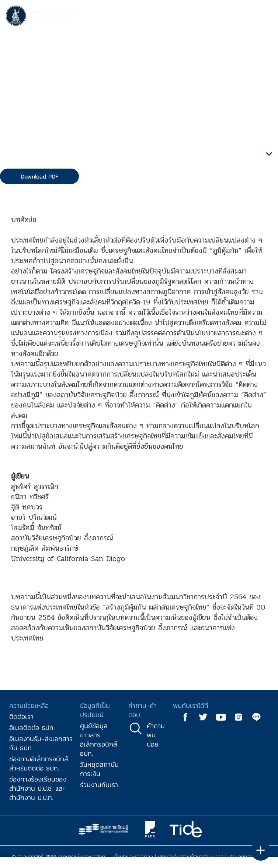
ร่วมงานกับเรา (99, 785)
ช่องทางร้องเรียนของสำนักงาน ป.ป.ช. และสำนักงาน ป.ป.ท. (38, 788)
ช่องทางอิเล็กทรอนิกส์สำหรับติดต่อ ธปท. (39, 763)
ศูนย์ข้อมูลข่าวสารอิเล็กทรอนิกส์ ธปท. (99, 740)
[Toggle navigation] (265, 17)
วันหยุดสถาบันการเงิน (99, 769)
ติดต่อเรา (21, 717)
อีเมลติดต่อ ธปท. (32, 728)
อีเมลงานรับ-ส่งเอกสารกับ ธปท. (41, 743)
